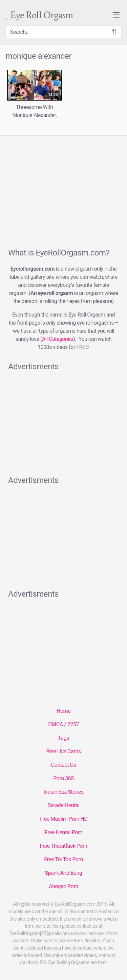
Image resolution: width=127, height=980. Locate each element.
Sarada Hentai (64, 805)
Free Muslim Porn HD (63, 819)
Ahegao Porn (63, 886)
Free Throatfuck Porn (63, 846)
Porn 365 (63, 778)
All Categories (58, 339)
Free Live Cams (64, 751)
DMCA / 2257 (63, 724)
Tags (63, 738)
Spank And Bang (64, 873)
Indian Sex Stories (63, 792)
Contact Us (64, 765)
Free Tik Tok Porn (63, 859)
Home (63, 711)
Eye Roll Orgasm (39, 15)
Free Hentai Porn (63, 832)
